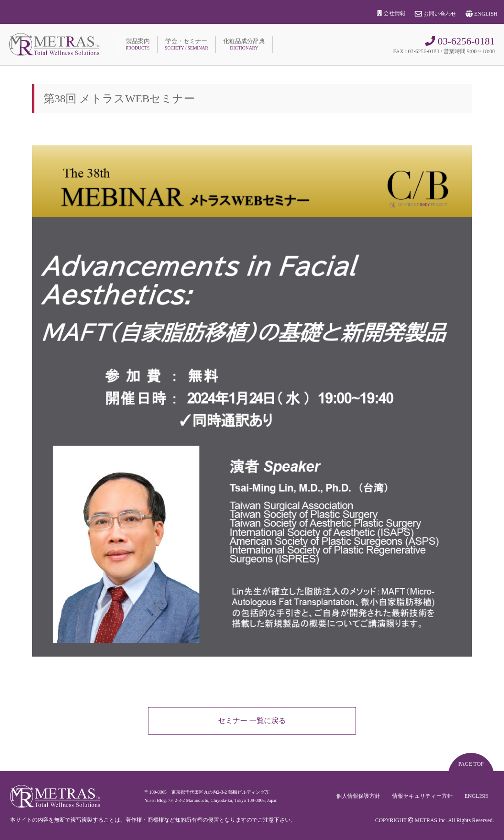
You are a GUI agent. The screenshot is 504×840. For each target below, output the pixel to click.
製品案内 (137, 44)
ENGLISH (482, 14)
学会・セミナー (187, 44)
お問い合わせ (436, 14)
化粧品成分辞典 (244, 44)
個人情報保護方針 (358, 796)
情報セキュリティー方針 (422, 796)
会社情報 (391, 13)
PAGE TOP (471, 764)
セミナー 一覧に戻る (252, 721)
